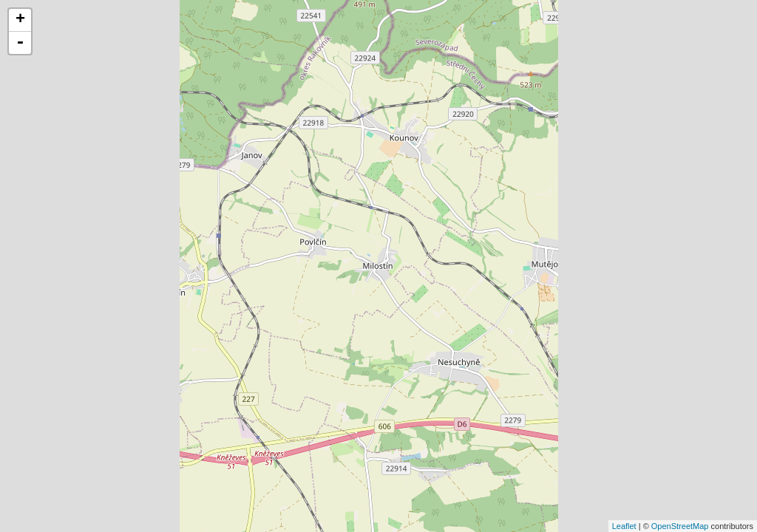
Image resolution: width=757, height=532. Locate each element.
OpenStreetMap (680, 526)
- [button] (20, 43)
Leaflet (624, 526)
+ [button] (20, 20)
